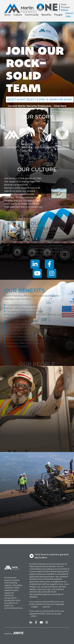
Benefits (46, 15)
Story (7, 15)
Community (32, 15)
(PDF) (34, 616)
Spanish (46, 607)
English (34, 607)
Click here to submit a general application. (49, 556)
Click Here (60, 106)
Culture (18, 15)
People (58, 15)
